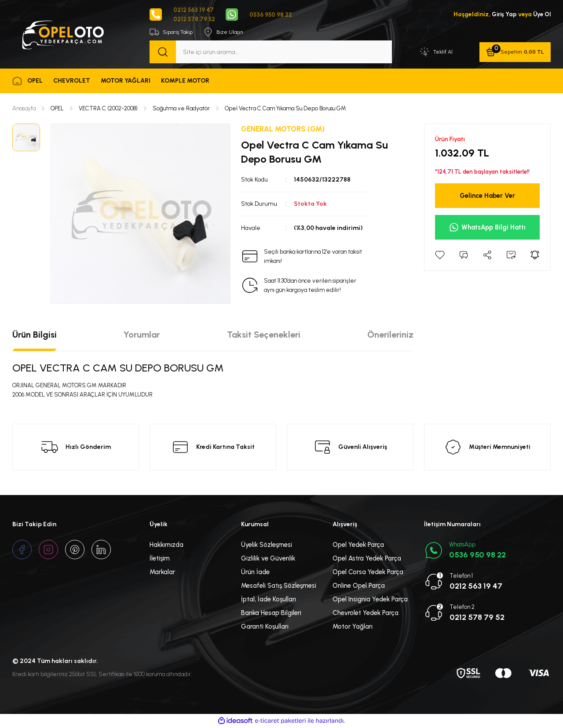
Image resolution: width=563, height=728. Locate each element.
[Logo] (62, 34)
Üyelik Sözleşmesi (267, 546)
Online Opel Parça (359, 586)
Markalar (162, 573)
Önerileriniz (390, 335)
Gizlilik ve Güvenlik (268, 559)
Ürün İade (255, 573)
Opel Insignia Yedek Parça (370, 600)
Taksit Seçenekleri (264, 335)
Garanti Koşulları (265, 627)
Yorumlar (142, 335)
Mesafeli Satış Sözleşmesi (279, 586)
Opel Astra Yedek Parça (367, 559)
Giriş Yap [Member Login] (502, 15)
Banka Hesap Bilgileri (271, 614)
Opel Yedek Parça (358, 546)
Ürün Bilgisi (35, 335)
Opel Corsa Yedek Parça (368, 573)
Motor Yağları (353, 627)
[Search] (271, 53)
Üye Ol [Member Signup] (541, 15)
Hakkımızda (166, 546)
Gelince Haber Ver (488, 196)
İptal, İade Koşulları (269, 600)
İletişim (160, 559)
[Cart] (514, 53)
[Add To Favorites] (440, 256)
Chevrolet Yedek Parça (366, 614)
